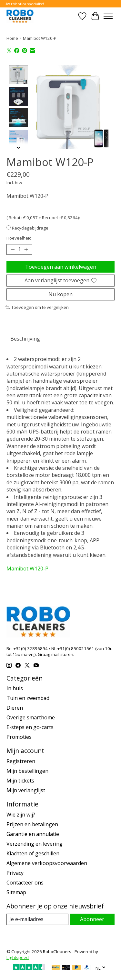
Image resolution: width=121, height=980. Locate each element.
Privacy (15, 872)
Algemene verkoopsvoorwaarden (47, 862)
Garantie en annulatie (33, 833)
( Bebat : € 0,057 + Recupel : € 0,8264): (43, 217)
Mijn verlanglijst (26, 790)
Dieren (15, 707)
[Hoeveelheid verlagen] (13, 249)
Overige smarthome (31, 717)
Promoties (19, 736)
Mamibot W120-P (27, 568)
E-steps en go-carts (30, 727)
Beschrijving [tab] (25, 338)
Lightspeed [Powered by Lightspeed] (18, 957)
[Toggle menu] (108, 16)
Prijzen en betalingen (32, 824)
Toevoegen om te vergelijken (37, 307)
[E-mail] (37, 919)
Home (12, 38)
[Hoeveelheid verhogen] (26, 249)
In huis (15, 688)
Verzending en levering (35, 843)
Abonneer (92, 918)
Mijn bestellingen (27, 770)
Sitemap (16, 892)
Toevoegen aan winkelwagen (61, 266)
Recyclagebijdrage (30, 227)
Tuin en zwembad (28, 697)
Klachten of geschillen (33, 853)
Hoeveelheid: (20, 237)
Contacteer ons (25, 882)
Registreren (21, 760)
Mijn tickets (20, 780)
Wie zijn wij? (21, 814)
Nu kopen (60, 294)
